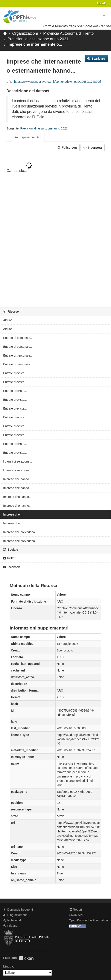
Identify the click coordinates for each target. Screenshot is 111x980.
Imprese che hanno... (17, 479)
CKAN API (76, 915)
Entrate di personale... (18, 338)
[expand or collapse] (104, 15)
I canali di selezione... (18, 461)
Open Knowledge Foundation (88, 920)
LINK (60, 617)
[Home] (5, 33)
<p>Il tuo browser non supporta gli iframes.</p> (55, 230)
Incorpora (93, 148)
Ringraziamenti (15, 915)
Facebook (11, 567)
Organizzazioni (25, 33)
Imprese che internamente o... (35, 44)
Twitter (9, 558)
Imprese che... (13, 514)
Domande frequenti (18, 910)
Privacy (10, 926)
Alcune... (9, 320)
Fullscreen (67, 148)
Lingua (8, 966)
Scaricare (96, 59)
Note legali (12, 920)
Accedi (101, 3)
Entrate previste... (15, 373)
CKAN (26, 958)
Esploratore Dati (28, 137)
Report (75, 910)
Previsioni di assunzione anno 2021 (38, 39)
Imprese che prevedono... (20, 532)
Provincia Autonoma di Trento (68, 33)
